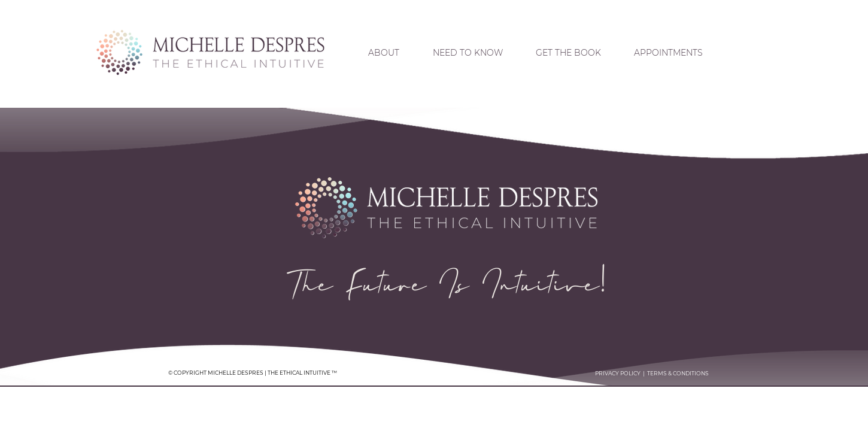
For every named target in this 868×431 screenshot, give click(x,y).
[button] (468, 53)
